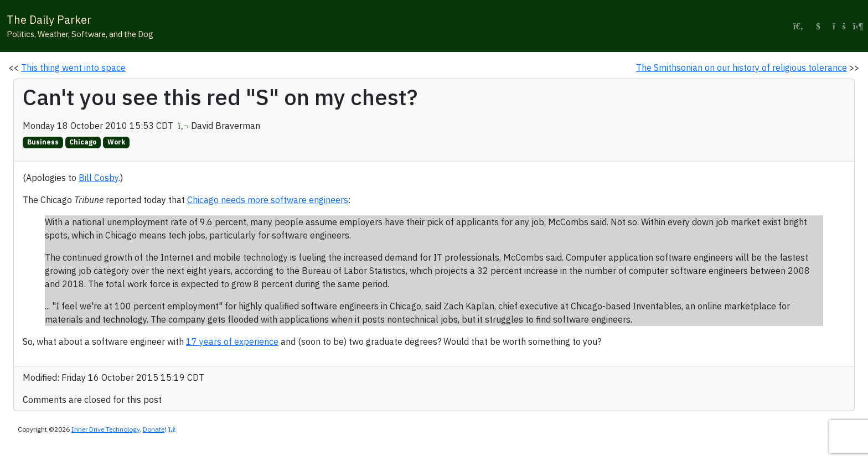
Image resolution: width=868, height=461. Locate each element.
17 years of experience (232, 341)
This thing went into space (73, 68)
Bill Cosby (99, 178)
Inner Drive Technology (105, 429)
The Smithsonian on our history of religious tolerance (742, 68)
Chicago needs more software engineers (268, 200)
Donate (154, 429)
